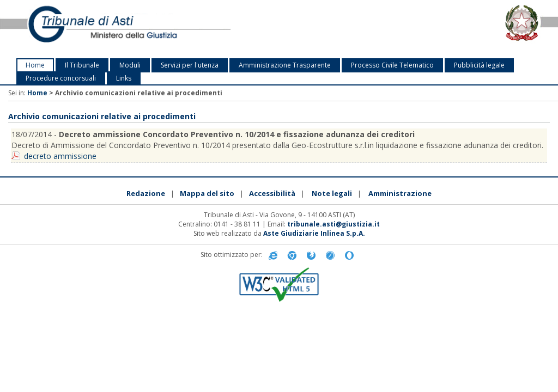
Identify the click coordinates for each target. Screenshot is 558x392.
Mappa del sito (207, 193)
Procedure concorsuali (61, 78)
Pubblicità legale (479, 65)
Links (124, 78)
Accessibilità (272, 193)
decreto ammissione (60, 156)
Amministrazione (400, 193)
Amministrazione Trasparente (285, 65)
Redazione (146, 193)
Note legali (332, 193)
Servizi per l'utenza (190, 65)
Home (35, 65)
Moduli (130, 65)
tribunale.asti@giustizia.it (333, 224)
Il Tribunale (82, 65)
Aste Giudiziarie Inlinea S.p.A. (314, 233)
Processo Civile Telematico (392, 65)
